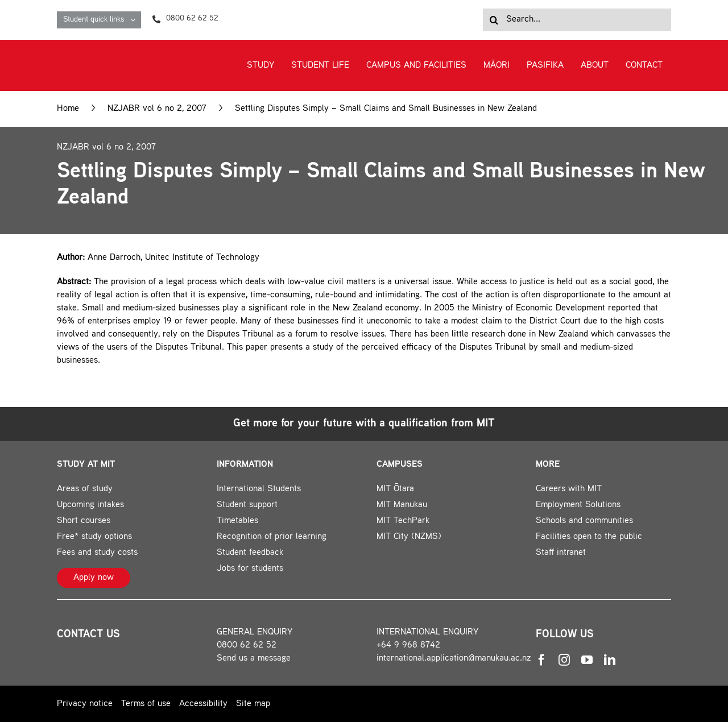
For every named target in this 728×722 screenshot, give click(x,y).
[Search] (494, 20)
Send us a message (254, 659)
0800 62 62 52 (247, 646)
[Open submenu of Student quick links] (136, 20)
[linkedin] (610, 660)
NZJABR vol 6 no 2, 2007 (157, 109)
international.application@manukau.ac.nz (454, 659)
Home (68, 109)
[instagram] (564, 660)
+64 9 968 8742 (408, 646)
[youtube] (587, 660)
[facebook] (541, 660)
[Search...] (577, 20)
